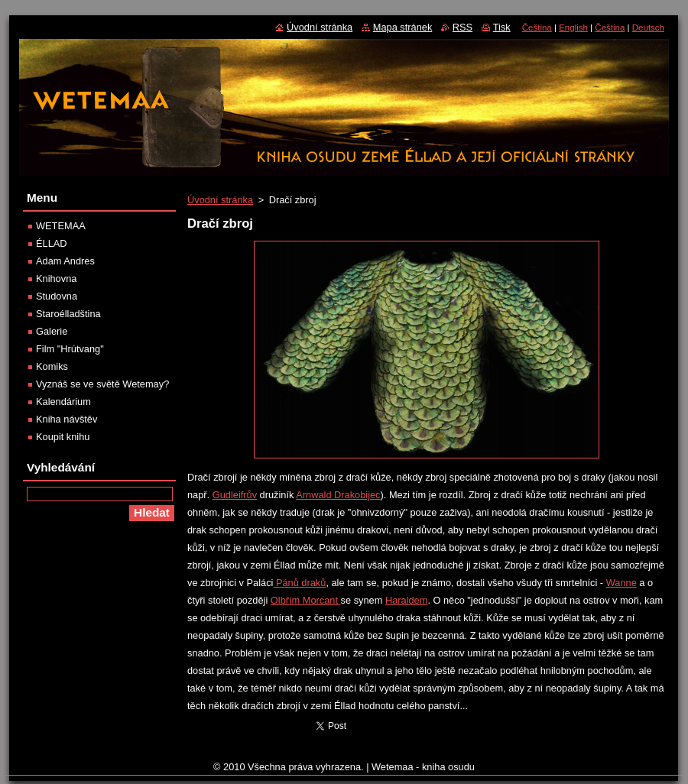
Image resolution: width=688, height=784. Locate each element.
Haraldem (406, 600)
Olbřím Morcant (306, 600)
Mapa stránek (403, 27)
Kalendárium (63, 402)
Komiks (52, 366)
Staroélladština (68, 314)
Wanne (621, 583)
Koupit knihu (63, 437)
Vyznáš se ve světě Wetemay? (102, 384)
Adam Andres (65, 261)
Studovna (57, 296)
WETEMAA (61, 226)
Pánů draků (299, 583)
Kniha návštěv (67, 419)
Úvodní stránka (220, 200)
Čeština (537, 28)
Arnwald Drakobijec (338, 495)
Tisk (502, 27)
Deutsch (648, 28)
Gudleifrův (235, 495)
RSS (462, 27)
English (573, 28)
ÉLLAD (52, 243)
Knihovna (56, 279)
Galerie (52, 331)
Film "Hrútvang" (70, 349)
